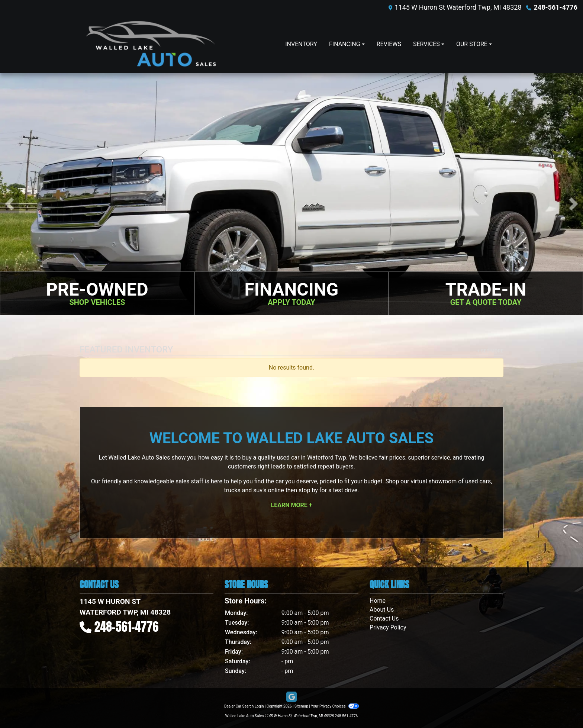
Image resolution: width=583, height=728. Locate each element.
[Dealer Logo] (151, 44)
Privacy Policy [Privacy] (388, 627)
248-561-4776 (556, 7)
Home (378, 601)
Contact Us (384, 619)
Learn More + (292, 505)
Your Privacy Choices (335, 706)
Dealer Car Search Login (244, 706)
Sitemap (301, 706)
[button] (9, 204)
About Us (382, 610)
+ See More (490, 351)
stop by (308, 490)
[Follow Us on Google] (291, 697)
